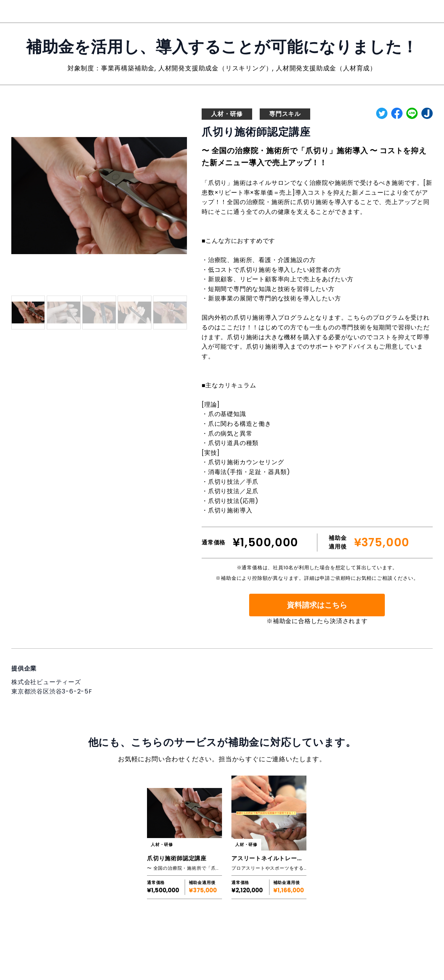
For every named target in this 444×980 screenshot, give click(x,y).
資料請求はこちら (317, 605)
